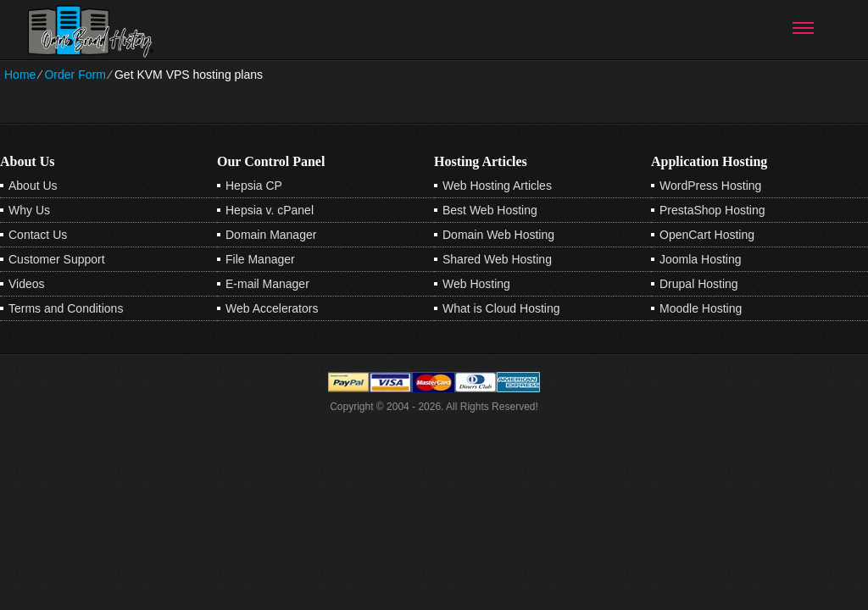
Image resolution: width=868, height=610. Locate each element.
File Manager (260, 259)
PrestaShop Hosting (712, 210)
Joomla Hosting (701, 259)
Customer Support (57, 259)
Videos (27, 284)
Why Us (29, 210)
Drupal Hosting (699, 284)
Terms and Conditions (66, 308)
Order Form (75, 75)
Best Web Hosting (490, 210)
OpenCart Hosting (707, 235)
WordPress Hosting (710, 186)
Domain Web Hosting (498, 235)
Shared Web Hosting (497, 259)
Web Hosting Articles (497, 186)
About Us (33, 186)
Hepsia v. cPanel (270, 210)
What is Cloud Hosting (501, 308)
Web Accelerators (272, 308)
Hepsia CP (254, 186)
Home (20, 75)
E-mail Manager (267, 284)
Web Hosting (476, 284)
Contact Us (38, 235)
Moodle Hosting (701, 308)
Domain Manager (271, 235)
